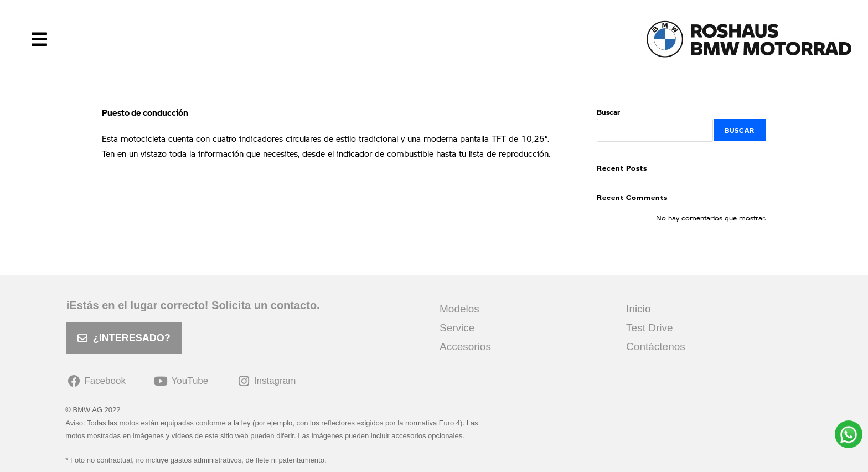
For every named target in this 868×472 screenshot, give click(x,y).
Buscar (608, 112)
